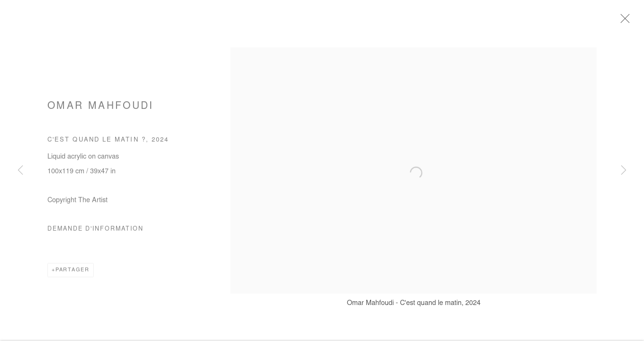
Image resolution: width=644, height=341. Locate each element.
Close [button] (627, 21)
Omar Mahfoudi (101, 110)
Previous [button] (20, 170)
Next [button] (624, 170)
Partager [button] (73, 273)
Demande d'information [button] (95, 232)
